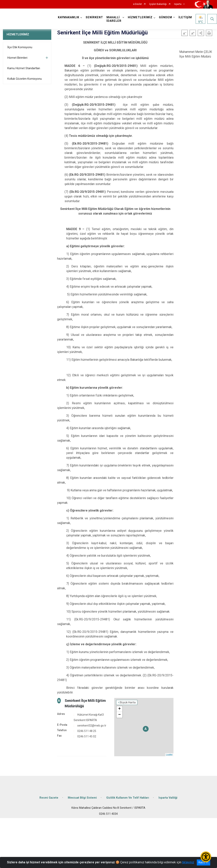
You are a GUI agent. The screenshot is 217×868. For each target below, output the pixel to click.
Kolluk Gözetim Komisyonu (25, 79)
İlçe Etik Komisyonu (20, 47)
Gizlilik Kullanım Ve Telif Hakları (128, 798)
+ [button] (120, 709)
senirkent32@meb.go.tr (92, 726)
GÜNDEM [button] (166, 17)
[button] (201, 33)
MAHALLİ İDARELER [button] (114, 19)
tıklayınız (188, 862)
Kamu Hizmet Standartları (24, 68)
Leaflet (169, 755)
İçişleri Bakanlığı (158, 4)
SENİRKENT (94, 17)
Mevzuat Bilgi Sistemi (82, 798)
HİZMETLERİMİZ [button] (140, 17)
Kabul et (203, 862)
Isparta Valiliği (168, 798)
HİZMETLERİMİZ (18, 34)
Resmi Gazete (49, 798)
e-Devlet (137, 4)
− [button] (120, 715)
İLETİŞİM (185, 17)
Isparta (178, 4)
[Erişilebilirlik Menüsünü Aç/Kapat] (206, 857)
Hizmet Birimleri (17, 58)
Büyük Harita (128, 702)
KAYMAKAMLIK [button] (69, 17)
